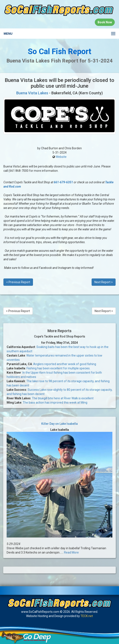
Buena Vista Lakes (32, 93)
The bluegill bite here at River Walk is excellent (63, 398)
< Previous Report (18, 282)
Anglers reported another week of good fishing (65, 364)
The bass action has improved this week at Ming (55, 403)
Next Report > (104, 282)
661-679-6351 (63, 182)
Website (61, 157)
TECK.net (87, 616)
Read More (71, 552)
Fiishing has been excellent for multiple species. (58, 368)
